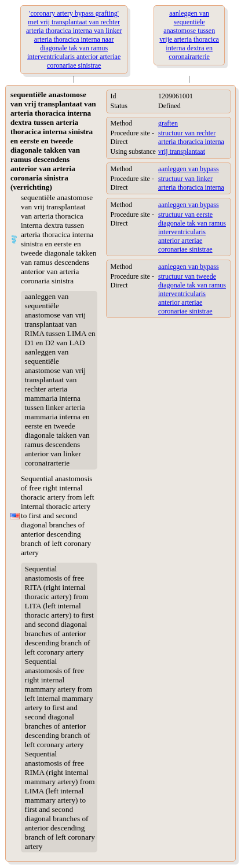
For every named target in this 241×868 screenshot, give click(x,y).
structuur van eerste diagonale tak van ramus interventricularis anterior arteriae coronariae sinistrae (192, 232)
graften (168, 123)
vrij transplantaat (182, 152)
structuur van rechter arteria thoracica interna (191, 137)
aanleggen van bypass (189, 169)
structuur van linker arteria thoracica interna (191, 183)
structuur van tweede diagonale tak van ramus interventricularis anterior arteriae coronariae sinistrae (192, 294)
